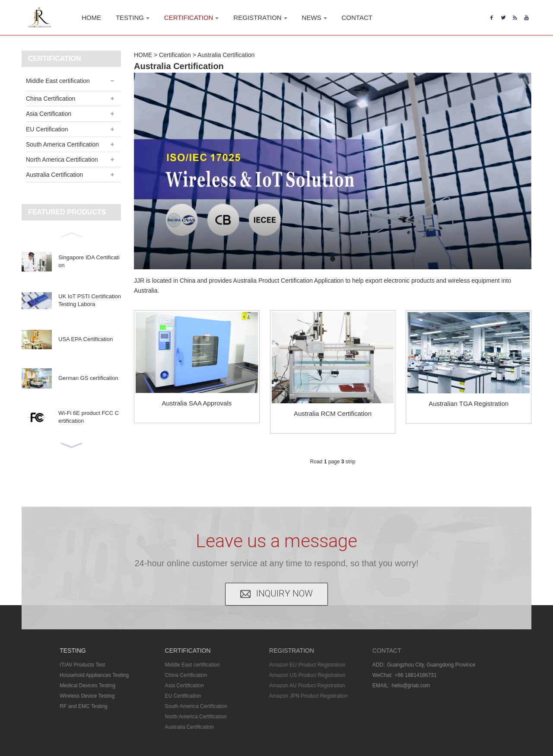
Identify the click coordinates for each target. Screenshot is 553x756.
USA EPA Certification (86, 339)
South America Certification (62, 144)
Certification (175, 55)
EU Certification (47, 129)
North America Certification (62, 159)
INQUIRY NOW (284, 573)
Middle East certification (58, 81)
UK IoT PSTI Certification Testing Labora (90, 300)
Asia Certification (49, 114)
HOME (143, 55)
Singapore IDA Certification (89, 261)
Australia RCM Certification (333, 413)
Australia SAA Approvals (197, 403)
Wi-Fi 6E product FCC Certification (89, 417)
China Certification (51, 99)
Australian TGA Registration (469, 404)
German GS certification (88, 378)
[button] (71, 234)
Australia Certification (54, 175)
